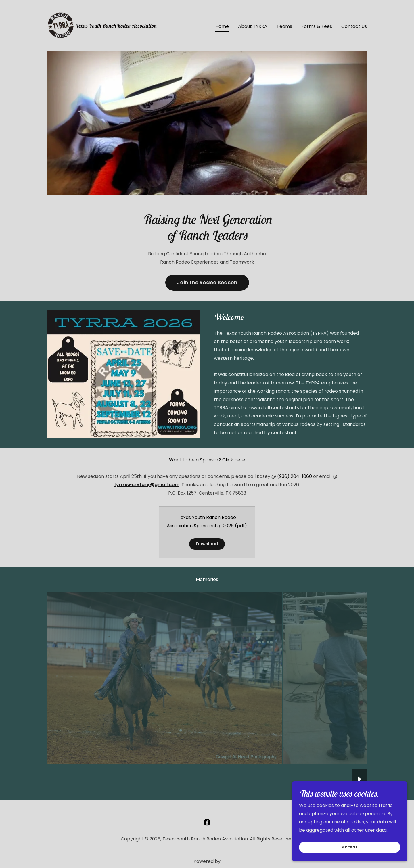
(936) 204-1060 (295, 476)
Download (207, 544)
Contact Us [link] (354, 26)
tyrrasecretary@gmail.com (147, 485)
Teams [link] (284, 26)
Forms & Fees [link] (317, 26)
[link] (103, 25)
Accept (350, 847)
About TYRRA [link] (253, 26)
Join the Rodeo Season (207, 282)
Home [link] (222, 26)
